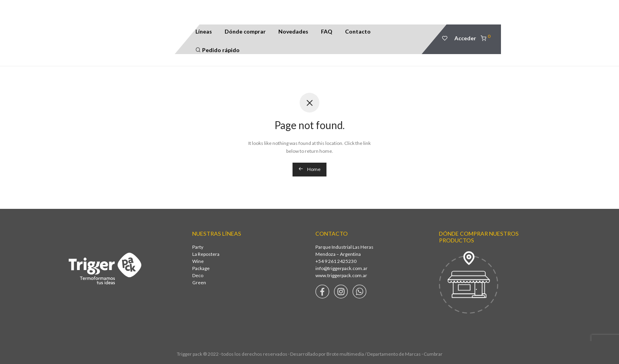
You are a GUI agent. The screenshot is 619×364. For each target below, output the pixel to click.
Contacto (358, 31)
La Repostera (206, 254)
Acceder (465, 38)
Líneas (204, 31)
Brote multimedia (345, 354)
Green (199, 282)
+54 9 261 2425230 (336, 261)
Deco (198, 275)
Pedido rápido (218, 50)
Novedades (293, 31)
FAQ (327, 31)
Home (309, 169)
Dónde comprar (245, 31)
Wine (198, 261)
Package (201, 268)
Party (198, 247)
